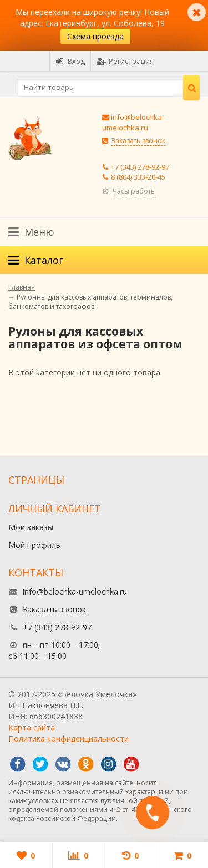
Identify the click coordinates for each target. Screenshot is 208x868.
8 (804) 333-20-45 (138, 177)
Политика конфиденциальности (69, 738)
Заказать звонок (138, 141)
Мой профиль (34, 545)
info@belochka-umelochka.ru (133, 122)
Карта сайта (32, 727)
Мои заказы (31, 527)
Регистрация (125, 61)
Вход (70, 61)
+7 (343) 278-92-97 (140, 167)
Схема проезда (95, 36)
